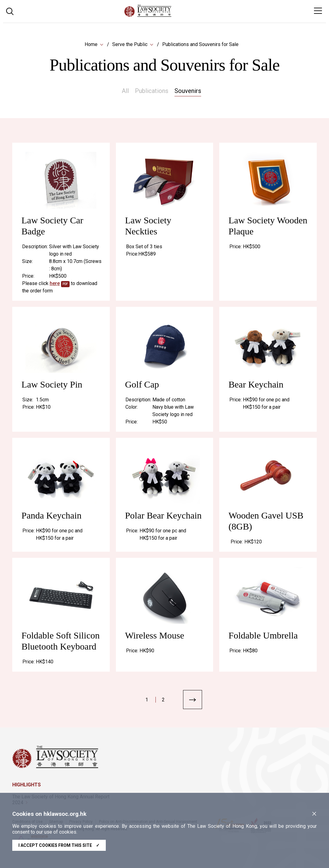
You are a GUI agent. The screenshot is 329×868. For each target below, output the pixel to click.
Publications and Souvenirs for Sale (200, 45)
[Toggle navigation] (318, 11)
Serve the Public (130, 45)
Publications (152, 91)
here (55, 285)
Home (91, 45)
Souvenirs (188, 91)
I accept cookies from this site (59, 845)
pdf (65, 286)
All (125, 91)
